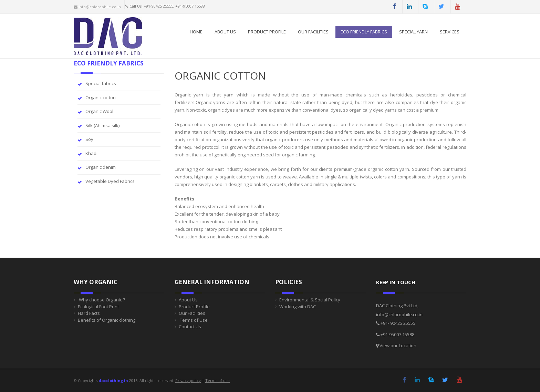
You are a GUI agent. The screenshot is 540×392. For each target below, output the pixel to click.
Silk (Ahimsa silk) (102, 125)
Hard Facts (89, 313)
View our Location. (398, 345)
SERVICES (450, 32)
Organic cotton (101, 97)
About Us (225, 32)
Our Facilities (313, 32)
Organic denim (101, 167)
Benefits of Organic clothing (107, 320)
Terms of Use (193, 320)
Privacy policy (188, 380)
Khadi (91, 153)
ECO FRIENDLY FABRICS (364, 32)
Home (196, 32)
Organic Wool (99, 111)
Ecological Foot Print (98, 307)
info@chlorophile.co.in (97, 7)
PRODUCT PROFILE (267, 32)
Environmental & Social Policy (310, 300)
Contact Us (190, 327)
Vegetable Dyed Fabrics (110, 181)
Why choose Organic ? (101, 300)
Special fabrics (101, 83)
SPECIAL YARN (413, 32)
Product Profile (194, 307)
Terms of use (217, 380)
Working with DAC (298, 307)
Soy (89, 139)
